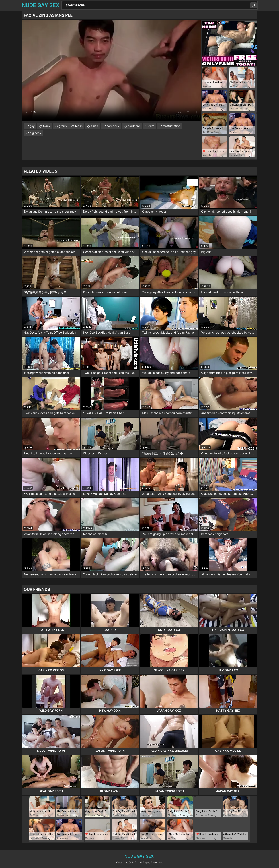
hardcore (134, 126)
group (63, 126)
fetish (79, 126)
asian (94, 126)
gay (32, 126)
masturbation (171, 126)
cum (151, 126)
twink (47, 126)
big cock (35, 133)
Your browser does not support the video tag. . (112, 71)
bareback (113, 126)
